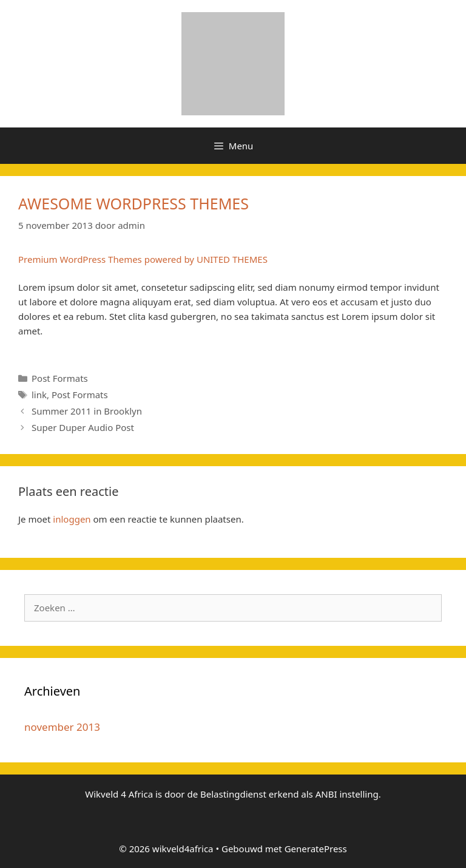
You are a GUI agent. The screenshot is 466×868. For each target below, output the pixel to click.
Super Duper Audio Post (83, 427)
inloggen (72, 519)
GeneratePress (316, 849)
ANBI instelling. (348, 794)
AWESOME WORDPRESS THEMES (133, 203)
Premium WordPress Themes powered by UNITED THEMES (143, 259)
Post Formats (60, 378)
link (39, 395)
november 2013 (62, 727)
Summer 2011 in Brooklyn (87, 411)
